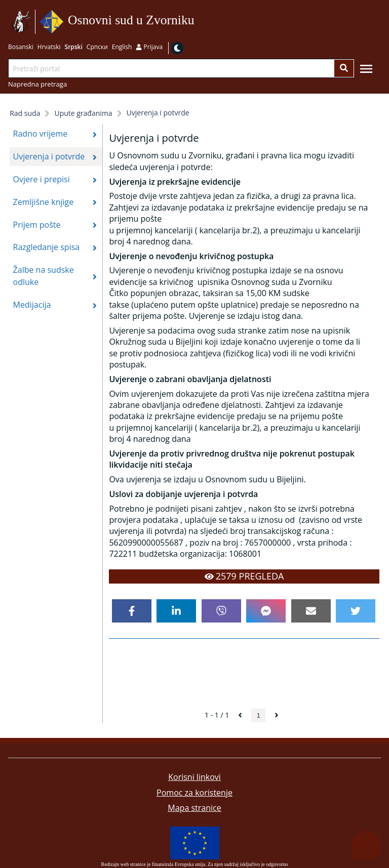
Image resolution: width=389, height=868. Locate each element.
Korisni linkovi (194, 777)
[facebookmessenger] (266, 611)
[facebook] (132, 611)
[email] (311, 611)
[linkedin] (176, 611)
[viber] (221, 611)
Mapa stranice (194, 808)
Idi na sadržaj (198, 22)
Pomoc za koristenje (194, 793)
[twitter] (356, 611)
